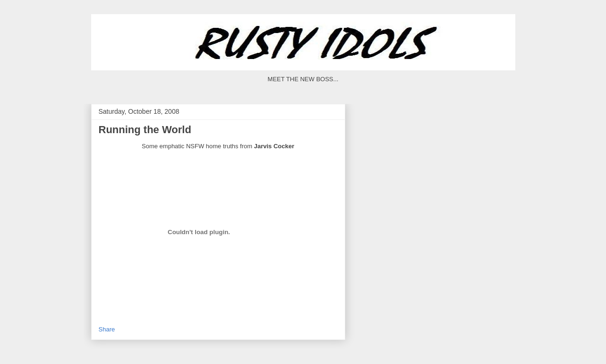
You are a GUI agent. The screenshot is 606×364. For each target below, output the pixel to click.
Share (107, 329)
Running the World (145, 130)
